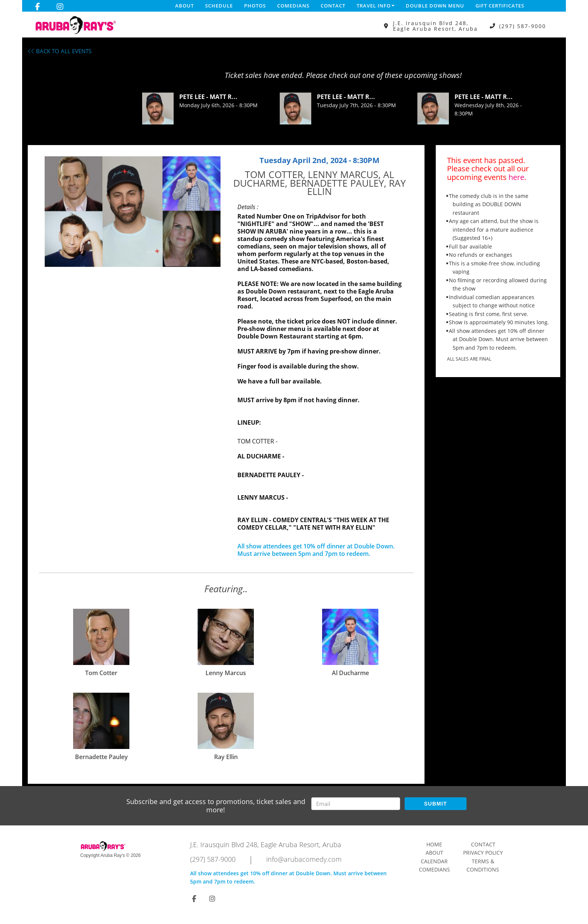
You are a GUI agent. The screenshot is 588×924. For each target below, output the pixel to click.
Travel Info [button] (376, 6)
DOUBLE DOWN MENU (435, 6)
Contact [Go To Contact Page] (483, 844)
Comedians (293, 6)
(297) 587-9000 (523, 26)
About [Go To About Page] (434, 853)
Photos (255, 6)
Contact (333, 6)
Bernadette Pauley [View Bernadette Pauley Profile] (101, 757)
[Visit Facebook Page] (38, 7)
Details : (248, 207)
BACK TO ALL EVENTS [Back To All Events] (60, 51)
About (184, 6)
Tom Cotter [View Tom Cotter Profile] (101, 673)
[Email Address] (356, 804)
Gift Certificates (500, 6)
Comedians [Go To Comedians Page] (434, 869)
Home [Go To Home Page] (434, 844)
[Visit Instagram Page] (60, 7)
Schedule (219, 6)
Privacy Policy (483, 853)
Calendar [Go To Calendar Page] (434, 861)
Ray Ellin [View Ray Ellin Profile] (226, 757)
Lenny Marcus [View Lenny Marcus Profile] (226, 673)
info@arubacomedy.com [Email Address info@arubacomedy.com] (304, 859)
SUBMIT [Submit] (436, 804)
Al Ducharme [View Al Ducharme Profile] (350, 673)
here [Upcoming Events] (516, 177)
